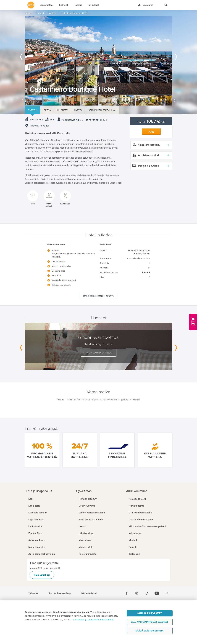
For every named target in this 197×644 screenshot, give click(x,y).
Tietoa (47, 110)
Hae (151, 132)
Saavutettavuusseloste (60, 593)
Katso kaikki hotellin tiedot (98, 296)
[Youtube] (157, 593)
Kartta (78, 110)
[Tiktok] (147, 593)
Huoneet (62, 110)
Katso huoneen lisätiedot (99, 353)
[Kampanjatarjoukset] (193, 322)
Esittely (33, 110)
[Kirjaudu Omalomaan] (146, 5)
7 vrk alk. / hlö (151, 122)
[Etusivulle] (31, 5)
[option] (99, 55)
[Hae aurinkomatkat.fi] (166, 5)
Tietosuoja (33, 593)
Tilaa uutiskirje (42, 575)
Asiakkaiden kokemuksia (102, 110)
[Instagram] (137, 593)
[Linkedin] (167, 593)
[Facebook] (127, 593)
